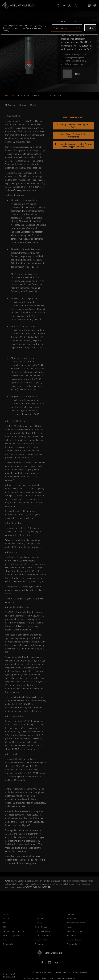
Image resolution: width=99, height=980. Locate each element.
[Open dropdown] (67, 28)
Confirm (90, 28)
